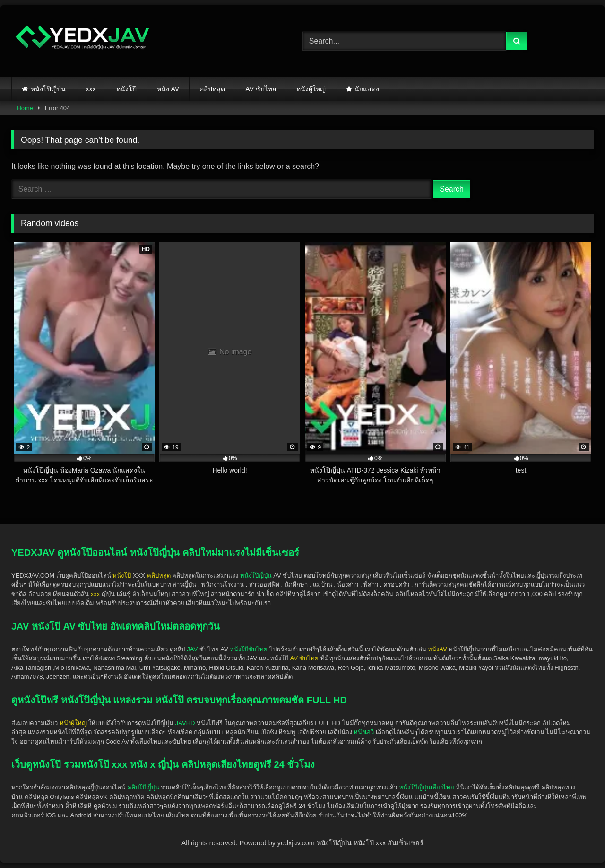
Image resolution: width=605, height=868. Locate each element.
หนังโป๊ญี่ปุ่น (48, 89)
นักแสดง (367, 89)
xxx (91, 89)
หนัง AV (168, 89)
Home (25, 108)
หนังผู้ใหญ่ (311, 89)
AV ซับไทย (261, 89)
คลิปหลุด (212, 89)
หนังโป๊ (126, 89)
